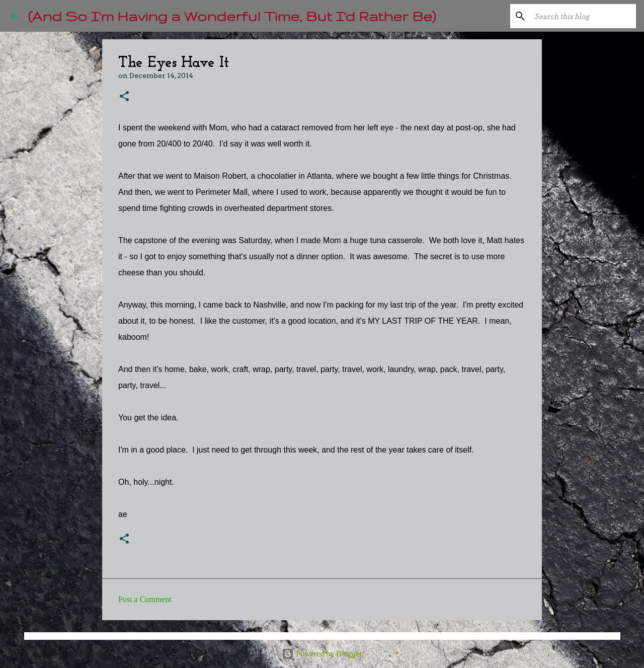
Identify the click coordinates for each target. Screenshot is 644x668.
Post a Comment (145, 599)
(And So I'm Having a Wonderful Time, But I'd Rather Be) (232, 16)
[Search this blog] (583, 16)
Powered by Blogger (322, 654)
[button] (124, 97)
